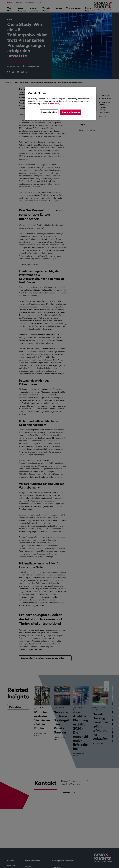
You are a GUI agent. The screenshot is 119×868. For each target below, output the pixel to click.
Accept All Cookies (71, 112)
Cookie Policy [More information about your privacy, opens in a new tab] (54, 104)
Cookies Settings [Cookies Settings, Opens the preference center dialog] (49, 112)
